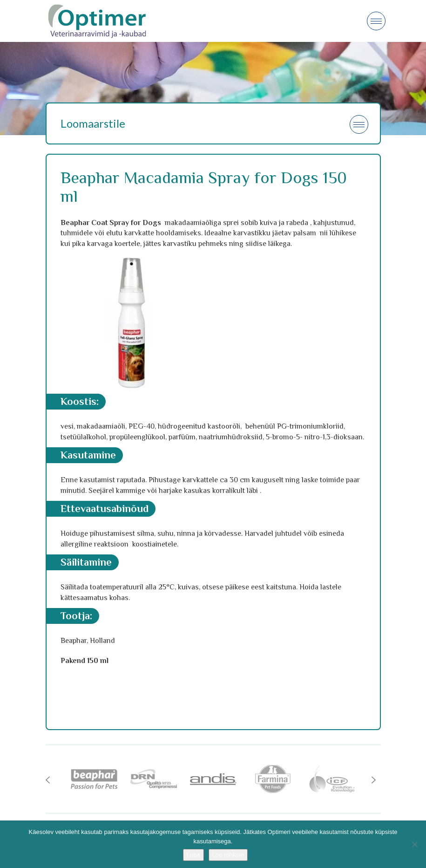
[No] (414, 844)
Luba (193, 855)
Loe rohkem (228, 855)
